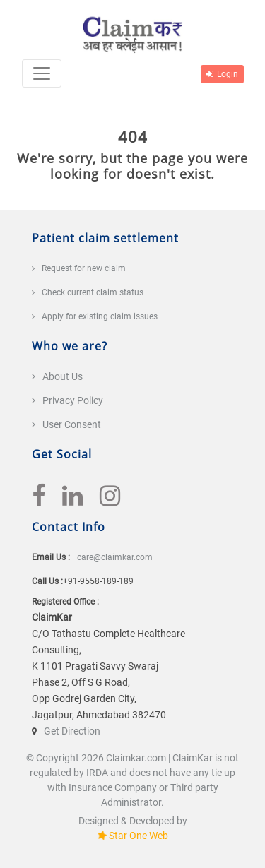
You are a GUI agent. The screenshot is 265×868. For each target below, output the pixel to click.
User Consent (72, 424)
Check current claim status (93, 292)
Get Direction (72, 731)
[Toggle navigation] (42, 73)
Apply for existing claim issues (100, 316)
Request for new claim (84, 268)
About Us (63, 376)
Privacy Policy (73, 400)
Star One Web (139, 836)
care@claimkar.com (115, 557)
